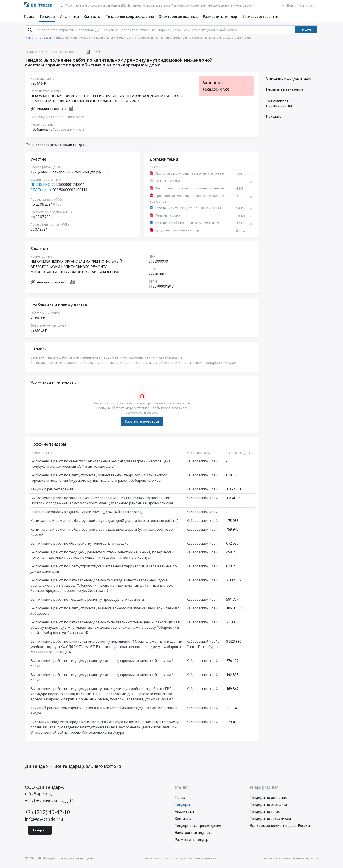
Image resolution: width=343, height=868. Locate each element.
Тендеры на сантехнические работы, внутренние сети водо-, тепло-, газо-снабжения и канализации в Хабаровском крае (133, 364)
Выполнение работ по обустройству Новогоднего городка (79, 545)
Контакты (92, 16)
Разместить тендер (220, 16)
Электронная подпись (178, 16)
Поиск (29, 16)
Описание (289, 80)
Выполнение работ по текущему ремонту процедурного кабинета (87, 601)
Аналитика (69, 16)
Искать (306, 32)
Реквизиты (285, 91)
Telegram (40, 832)
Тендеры (47, 16)
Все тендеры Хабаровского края (57, 119)
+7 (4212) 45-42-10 (47, 814)
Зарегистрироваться (142, 423)
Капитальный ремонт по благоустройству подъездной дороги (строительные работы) (104, 523)
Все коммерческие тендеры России (280, 827)
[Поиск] (60, 5)
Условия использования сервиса (291, 860)
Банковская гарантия (260, 16)
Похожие (274, 118)
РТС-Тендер (40, 192)
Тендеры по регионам (269, 799)
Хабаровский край (68, 131)
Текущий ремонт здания (52, 491)
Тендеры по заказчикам (270, 820)
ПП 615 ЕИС (40, 186)
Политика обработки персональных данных (179, 860)
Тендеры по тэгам (265, 813)
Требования (279, 105)
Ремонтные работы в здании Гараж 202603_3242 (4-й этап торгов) (86, 514)
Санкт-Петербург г (202, 649)
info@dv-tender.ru (44, 821)
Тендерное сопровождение (130, 16)
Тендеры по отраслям (268, 806)
